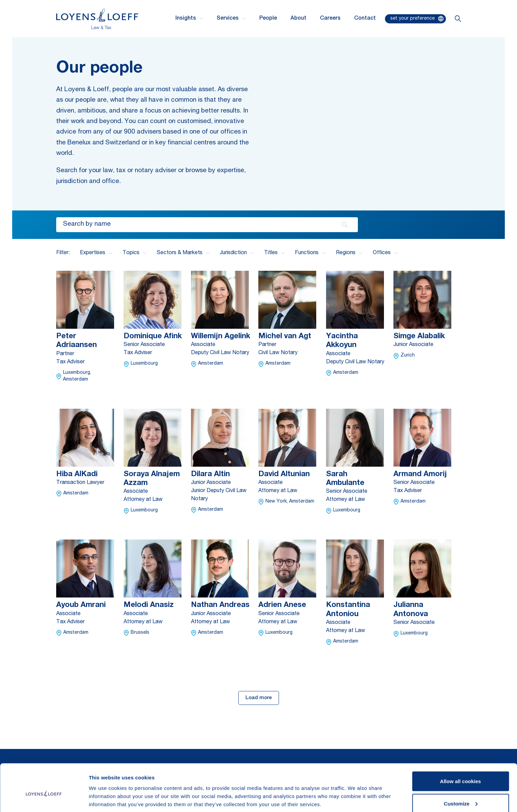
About (298, 19)
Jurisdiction (237, 253)
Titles (274, 253)
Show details (104, 791)
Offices (385, 253)
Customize (461, 772)
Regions (349, 253)
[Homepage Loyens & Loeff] (97, 19)
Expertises (96, 253)
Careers (330, 19)
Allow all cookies (461, 749)
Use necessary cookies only (460, 794)
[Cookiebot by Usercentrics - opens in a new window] (44, 799)
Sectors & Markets (183, 253)
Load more (259, 698)
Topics (135, 253)
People (268, 19)
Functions (310, 253)
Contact (365, 19)
